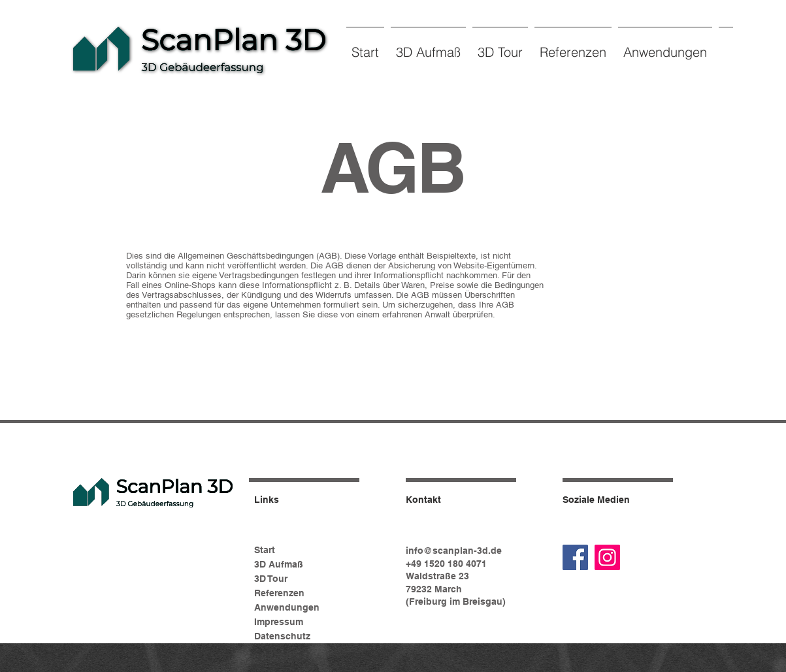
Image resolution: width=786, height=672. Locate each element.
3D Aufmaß (279, 564)
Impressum (279, 622)
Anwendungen (287, 607)
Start (265, 550)
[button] (428, 46)
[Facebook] (575, 557)
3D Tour (271, 579)
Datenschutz (282, 636)
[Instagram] (607, 557)
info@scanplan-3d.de (454, 551)
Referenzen (279, 593)
